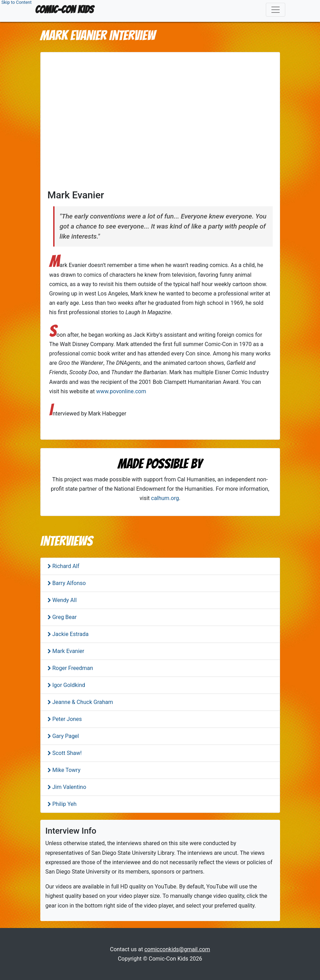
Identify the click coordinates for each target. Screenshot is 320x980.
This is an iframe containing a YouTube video (160, 123)
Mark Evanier (68, 651)
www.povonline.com (121, 391)
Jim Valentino (69, 787)
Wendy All (64, 600)
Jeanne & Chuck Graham (82, 702)
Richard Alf (65, 566)
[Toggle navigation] (276, 10)
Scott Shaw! (67, 753)
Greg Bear (64, 617)
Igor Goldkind (68, 685)
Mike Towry (66, 770)
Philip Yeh (64, 804)
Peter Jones (67, 719)
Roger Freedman (72, 668)
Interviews (67, 541)
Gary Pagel (65, 736)
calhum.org (165, 498)
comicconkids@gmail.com (177, 949)
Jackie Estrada (70, 634)
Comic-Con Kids (64, 10)
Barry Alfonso (68, 583)
